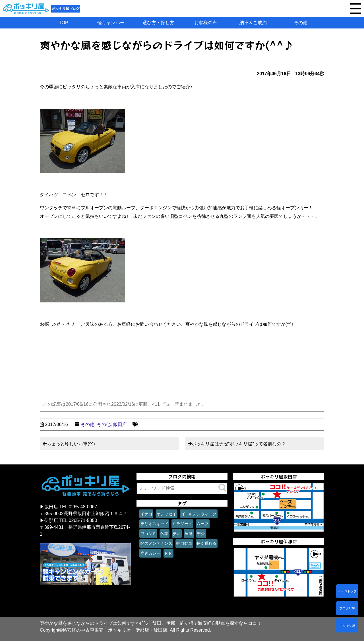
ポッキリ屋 (347, 625)
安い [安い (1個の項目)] (177, 534)
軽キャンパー (111, 23)
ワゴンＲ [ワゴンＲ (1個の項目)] (148, 534)
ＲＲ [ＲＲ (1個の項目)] (168, 553)
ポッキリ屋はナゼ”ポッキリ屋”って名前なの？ (239, 444)
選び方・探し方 (158, 23)
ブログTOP (347, 608)
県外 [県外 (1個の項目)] (201, 534)
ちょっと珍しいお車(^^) (71, 444)
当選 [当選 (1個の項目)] (189, 534)
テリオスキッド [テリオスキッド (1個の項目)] (154, 524)
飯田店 (120, 424)
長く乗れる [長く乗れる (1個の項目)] (206, 543)
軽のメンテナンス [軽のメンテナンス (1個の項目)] (156, 543)
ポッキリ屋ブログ (66, 9)
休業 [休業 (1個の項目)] (164, 534)
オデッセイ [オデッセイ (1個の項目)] (166, 514)
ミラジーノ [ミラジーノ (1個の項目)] (182, 524)
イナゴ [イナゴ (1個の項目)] (146, 514)
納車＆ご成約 (253, 23)
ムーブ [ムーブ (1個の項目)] (202, 524)
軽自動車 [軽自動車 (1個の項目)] (184, 543)
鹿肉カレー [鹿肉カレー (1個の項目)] (150, 553)
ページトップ (347, 591)
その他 (301, 23)
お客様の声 (206, 23)
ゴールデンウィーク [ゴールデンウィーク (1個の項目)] (198, 514)
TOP (64, 23)
